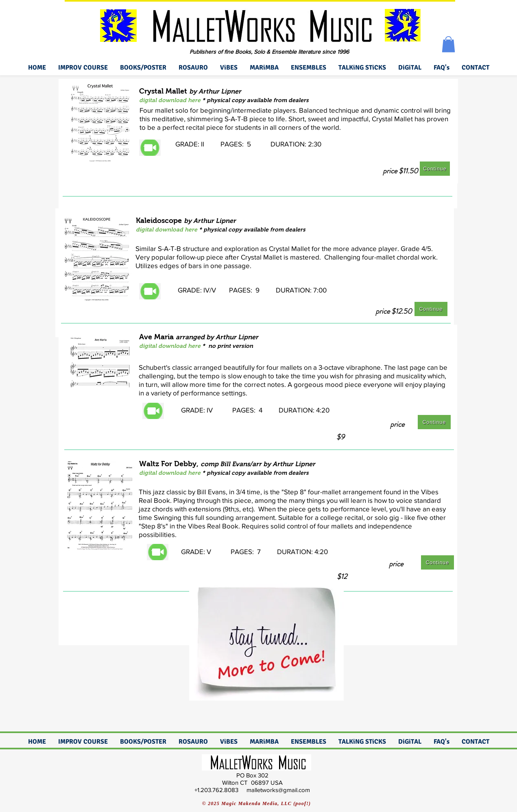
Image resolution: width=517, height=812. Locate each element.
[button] (448, 44)
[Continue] (435, 169)
